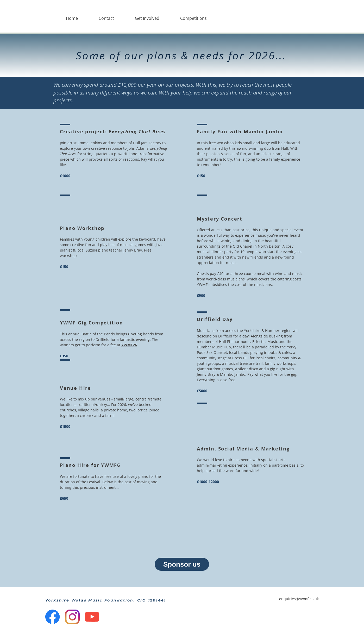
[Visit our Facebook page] (53, 617)
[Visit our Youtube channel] (92, 617)
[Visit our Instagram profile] (72, 617)
